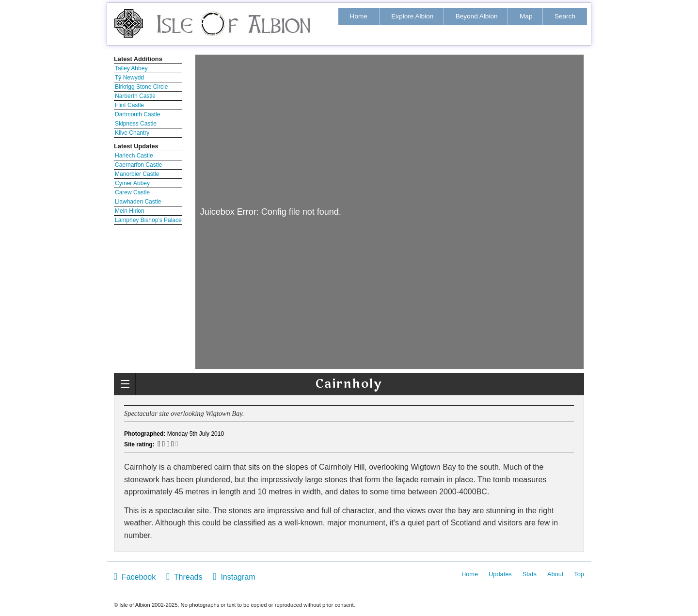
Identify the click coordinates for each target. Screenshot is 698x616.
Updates (500, 574)
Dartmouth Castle (137, 114)
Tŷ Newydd (129, 78)
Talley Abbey (131, 68)
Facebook (135, 577)
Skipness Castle (136, 124)
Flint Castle (129, 105)
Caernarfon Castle (138, 165)
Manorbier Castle (137, 174)
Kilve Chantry (132, 133)
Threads (184, 577)
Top (579, 574)
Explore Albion (412, 16)
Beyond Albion (477, 16)
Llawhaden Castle (138, 202)
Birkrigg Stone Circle (141, 87)
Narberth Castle (135, 96)
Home (359, 16)
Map (526, 16)
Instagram (234, 577)
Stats (530, 574)
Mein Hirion (130, 211)
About (555, 574)
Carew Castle (132, 192)
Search (565, 16)
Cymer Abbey (132, 183)
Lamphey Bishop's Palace (148, 220)
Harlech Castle (134, 156)
